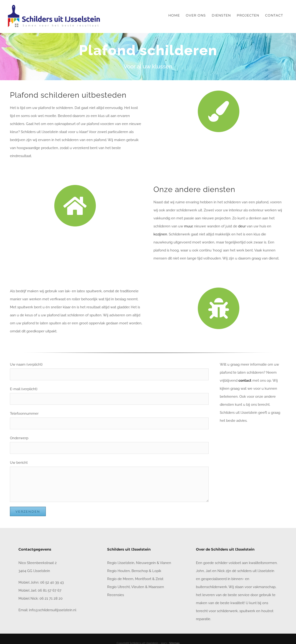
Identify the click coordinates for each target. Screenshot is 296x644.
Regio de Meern (120, 579)
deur (242, 226)
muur (188, 226)
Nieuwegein (146, 563)
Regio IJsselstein (121, 563)
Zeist (159, 579)
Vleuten (138, 587)
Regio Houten (118, 571)
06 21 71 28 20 (51, 598)
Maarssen (156, 587)
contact (245, 381)
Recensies (116, 595)
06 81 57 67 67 (50, 590)
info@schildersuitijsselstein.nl (53, 610)
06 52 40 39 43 (51, 582)
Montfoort (143, 579)
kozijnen (160, 234)
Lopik (157, 571)
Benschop (140, 571)
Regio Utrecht (118, 587)
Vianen (165, 563)
